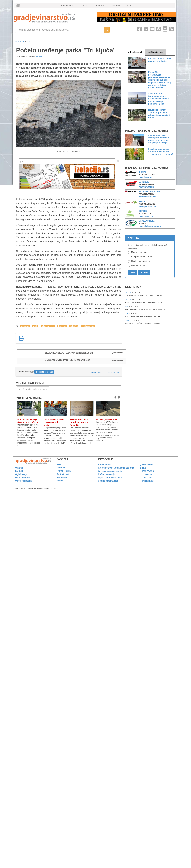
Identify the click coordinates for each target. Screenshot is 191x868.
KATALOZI (117, 5)
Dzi (127, 313)
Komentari (133, 287)
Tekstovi (61, 468)
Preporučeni (113, 372)
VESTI (86, 5)
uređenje (25, 326)
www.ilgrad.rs (145, 177)
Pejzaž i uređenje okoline (110, 478)
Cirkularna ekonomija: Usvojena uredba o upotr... (54, 422)
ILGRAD (143, 172)
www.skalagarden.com (150, 226)
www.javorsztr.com (148, 207)
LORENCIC (144, 182)
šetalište (74, 326)
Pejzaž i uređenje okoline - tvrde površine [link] (33, 389)
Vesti (30, 42)
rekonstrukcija (48, 326)
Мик (127, 306)
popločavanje (88, 326)
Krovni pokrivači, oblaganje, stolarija (116, 468)
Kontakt (19, 471)
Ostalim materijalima (141, 261)
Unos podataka (23, 478)
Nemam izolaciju (139, 266)
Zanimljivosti (63, 474)
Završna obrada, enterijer (110, 471)
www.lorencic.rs (147, 187)
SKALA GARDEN (147, 221)
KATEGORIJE (70, 6)
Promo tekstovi (64, 471)
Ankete (60, 481)
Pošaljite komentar (45, 372)
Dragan (128, 292)
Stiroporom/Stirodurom (142, 257)
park (35, 326)
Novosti (39, 57)
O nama (19, 468)
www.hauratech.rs (148, 197)
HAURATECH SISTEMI (149, 192)
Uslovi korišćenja (24, 481)
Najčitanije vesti (156, 52)
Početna (19, 42)
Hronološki (96, 372)
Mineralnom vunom (140, 252)
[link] (53, 18)
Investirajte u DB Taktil (107, 420)
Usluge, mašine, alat (108, 481)
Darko (128, 320)
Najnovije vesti (135, 52)
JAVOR (142, 201)
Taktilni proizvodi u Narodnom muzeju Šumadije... (79, 422)
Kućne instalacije (106, 474)
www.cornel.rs (146, 216)
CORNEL (143, 211)
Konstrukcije (104, 465)
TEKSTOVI (101, 6)
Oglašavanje (21, 474)
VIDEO (130, 5)
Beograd (62, 326)
